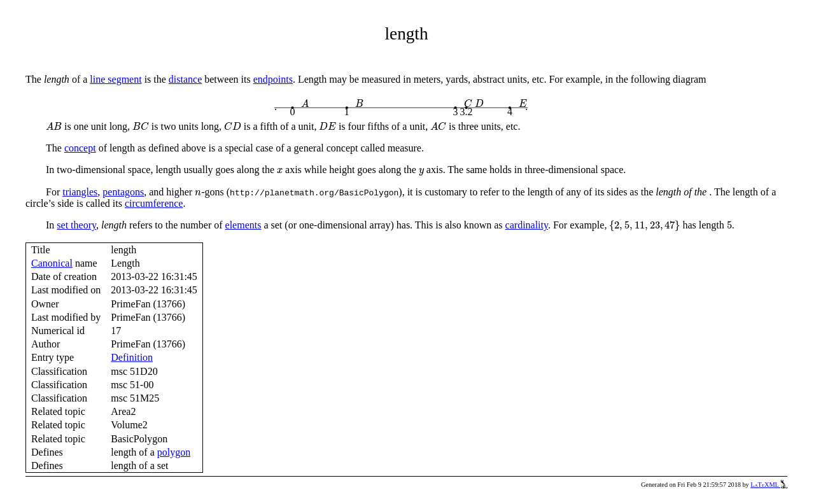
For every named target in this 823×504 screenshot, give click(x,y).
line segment (116, 79)
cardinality (527, 225)
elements (243, 225)
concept (80, 148)
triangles (80, 192)
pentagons (123, 192)
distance (185, 79)
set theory (76, 225)
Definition (132, 357)
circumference (154, 203)
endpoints (273, 79)
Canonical (52, 263)
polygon (174, 452)
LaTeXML (769, 485)
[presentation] (306, 103)
